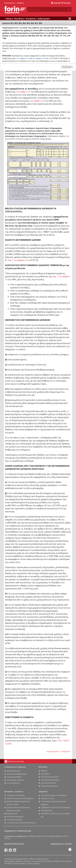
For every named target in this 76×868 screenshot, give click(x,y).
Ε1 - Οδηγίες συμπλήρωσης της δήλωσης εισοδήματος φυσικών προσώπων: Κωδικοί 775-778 (47, 164)
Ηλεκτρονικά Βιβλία (14, 777)
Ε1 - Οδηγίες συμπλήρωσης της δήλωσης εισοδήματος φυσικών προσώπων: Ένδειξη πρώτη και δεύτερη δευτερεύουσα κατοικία (17, 154)
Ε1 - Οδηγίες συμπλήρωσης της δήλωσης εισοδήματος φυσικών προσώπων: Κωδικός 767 (12, 181)
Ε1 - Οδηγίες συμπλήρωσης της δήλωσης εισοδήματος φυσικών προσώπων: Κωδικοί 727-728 (60, 199)
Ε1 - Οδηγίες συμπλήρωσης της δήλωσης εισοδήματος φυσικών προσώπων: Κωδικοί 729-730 (39, 171)
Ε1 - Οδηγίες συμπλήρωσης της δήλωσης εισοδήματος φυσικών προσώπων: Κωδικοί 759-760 (60, 197)
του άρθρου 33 (39, 58)
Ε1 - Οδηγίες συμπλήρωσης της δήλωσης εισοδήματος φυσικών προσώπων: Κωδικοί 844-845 (12, 171)
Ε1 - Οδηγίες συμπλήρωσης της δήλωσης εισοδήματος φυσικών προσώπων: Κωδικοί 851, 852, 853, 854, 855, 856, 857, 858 (59, 164)
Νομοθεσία (20, 19)
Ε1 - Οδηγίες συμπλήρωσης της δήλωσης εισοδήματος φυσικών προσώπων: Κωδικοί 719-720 (60, 189)
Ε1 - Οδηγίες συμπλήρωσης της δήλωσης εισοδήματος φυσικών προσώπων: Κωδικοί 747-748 (48, 171)
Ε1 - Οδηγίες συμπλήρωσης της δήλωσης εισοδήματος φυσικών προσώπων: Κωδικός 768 (12, 183)
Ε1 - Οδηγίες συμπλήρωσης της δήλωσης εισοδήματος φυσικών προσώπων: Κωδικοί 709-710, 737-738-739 (38, 177)
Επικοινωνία (10, 3)
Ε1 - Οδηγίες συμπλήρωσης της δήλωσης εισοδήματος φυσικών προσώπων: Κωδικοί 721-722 (60, 190)
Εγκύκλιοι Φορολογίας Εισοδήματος (20, 798)
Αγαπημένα (45, 774)
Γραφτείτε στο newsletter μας (15, 836)
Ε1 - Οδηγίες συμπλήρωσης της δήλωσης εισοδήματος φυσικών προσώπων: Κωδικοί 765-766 (59, 181)
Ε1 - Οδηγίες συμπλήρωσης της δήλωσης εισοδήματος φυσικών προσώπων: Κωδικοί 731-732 (60, 173)
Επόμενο (66, 751)
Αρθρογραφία (44, 19)
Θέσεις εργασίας (34, 864)
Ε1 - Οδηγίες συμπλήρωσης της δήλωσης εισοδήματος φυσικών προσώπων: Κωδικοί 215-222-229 (61, 153)
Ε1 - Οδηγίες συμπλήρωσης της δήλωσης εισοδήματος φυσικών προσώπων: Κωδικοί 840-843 (14, 164)
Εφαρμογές (43, 792)
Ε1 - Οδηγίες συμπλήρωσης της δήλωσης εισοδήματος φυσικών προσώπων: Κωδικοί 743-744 (59, 193)
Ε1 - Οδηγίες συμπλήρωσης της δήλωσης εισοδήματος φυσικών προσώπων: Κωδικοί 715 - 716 (60, 177)
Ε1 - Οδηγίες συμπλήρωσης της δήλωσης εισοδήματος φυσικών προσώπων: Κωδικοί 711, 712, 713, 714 (60, 171)
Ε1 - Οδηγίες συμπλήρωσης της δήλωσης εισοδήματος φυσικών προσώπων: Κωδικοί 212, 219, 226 (50, 153)
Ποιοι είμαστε (37, 861)
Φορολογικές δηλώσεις (15, 780)
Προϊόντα (19, 861)
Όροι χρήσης (9, 861)
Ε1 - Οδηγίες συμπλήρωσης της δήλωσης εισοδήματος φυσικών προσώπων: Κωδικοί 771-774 (42, 164)
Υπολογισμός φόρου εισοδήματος (54, 795)
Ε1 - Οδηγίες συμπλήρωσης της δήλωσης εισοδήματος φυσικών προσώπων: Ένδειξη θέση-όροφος (45, 153)
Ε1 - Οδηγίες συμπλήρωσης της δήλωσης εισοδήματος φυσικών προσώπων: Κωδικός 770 (55, 186)
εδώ (68, 136)
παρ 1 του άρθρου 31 (18, 260)
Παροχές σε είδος (48, 798)
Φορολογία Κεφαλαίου (15, 817)
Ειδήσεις (9, 19)
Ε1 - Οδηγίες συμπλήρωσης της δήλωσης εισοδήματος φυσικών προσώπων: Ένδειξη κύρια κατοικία (17, 150)
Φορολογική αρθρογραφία (17, 774)
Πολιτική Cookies (20, 864)
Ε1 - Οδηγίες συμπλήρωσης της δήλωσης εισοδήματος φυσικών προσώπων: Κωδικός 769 (55, 185)
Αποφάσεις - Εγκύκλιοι (14, 792)
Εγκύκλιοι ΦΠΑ (12, 814)
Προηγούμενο (53, 751)
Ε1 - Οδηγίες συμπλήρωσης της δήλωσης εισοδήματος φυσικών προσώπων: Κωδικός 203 (38, 150)
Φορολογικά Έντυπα (49, 783)
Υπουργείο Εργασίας (15, 820)
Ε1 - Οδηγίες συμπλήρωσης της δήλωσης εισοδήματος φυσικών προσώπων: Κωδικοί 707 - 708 (59, 157)
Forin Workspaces (13, 783)
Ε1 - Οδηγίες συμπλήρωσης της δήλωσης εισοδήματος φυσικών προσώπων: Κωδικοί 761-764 (38, 164)
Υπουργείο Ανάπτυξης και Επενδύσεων (21, 823)
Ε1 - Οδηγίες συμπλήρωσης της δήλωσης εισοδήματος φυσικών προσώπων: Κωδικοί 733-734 (44, 171)
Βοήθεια (20, 3)
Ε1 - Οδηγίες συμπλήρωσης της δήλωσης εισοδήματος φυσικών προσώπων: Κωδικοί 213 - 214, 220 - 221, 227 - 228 (57, 153)
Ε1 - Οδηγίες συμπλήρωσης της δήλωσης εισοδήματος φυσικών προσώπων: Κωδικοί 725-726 (60, 198)
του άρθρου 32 (37, 101)
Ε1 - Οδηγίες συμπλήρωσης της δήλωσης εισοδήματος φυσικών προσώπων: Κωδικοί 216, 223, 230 (66, 153)
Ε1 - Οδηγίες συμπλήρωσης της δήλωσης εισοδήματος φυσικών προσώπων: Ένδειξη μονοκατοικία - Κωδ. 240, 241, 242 (42, 153)
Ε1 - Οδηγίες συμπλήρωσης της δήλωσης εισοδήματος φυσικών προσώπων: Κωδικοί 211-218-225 (47, 153)
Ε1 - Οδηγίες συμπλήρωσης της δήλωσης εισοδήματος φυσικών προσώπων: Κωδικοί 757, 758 (23, 183)
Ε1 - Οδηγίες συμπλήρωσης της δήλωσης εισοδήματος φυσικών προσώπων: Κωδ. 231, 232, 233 (53, 153)
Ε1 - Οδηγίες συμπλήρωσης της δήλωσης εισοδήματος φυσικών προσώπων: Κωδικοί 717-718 (34, 171)
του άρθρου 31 (23, 92)
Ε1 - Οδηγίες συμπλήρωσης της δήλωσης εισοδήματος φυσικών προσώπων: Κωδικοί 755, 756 (23, 181)
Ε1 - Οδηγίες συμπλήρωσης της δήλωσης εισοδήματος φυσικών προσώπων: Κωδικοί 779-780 (24, 171)
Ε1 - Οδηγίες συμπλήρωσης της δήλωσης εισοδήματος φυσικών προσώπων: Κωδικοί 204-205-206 (31, 153)
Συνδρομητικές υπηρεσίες (15, 767)
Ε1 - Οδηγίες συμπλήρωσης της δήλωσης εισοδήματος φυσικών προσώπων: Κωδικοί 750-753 (26, 164)
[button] (74, 23)
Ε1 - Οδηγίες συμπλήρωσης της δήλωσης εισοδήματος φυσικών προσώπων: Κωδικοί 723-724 (60, 192)
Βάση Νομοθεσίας (14, 771)
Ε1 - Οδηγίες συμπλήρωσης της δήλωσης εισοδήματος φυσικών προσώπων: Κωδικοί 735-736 (60, 195)
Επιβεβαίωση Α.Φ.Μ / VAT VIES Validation (56, 808)
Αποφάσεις (31, 19)
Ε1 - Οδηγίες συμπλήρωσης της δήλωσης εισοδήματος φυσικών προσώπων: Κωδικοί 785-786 (29, 171)
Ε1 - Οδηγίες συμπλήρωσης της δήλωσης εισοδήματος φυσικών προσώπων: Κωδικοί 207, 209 (38, 154)
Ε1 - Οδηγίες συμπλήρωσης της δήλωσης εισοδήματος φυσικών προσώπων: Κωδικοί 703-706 (33, 164)
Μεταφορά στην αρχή (16, 761)
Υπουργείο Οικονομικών (16, 795)
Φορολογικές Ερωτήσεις (50, 777)
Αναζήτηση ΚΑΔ (47, 811)
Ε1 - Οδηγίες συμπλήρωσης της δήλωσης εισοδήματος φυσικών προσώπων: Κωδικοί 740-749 (32, 182)
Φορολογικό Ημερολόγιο (50, 780)
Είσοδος (66, 3)
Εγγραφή (56, 3)
